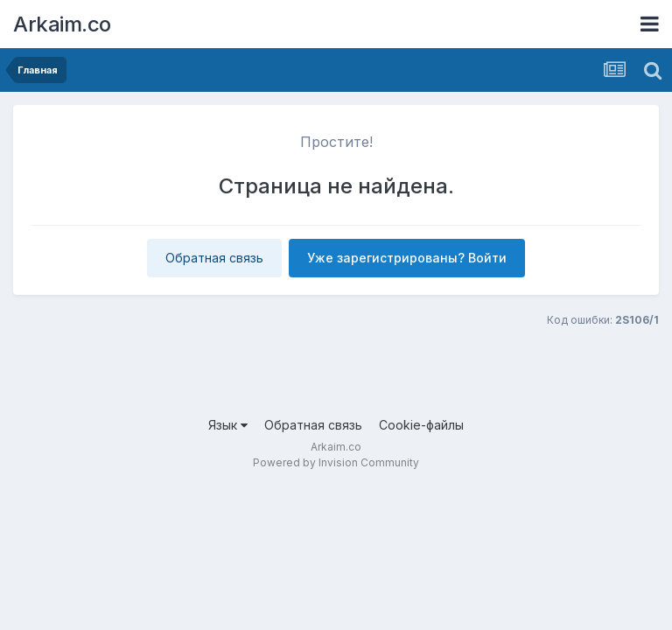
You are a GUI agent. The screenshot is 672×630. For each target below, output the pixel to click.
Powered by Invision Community (336, 462)
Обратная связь (214, 258)
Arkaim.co (62, 24)
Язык (228, 425)
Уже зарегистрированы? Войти (407, 258)
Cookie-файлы (421, 425)
